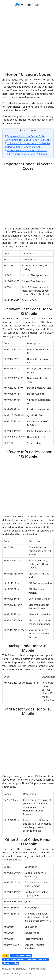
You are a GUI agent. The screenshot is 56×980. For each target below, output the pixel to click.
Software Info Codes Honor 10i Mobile (29, 143)
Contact (27, 974)
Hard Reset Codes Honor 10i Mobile (27, 150)
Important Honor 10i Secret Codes (26, 136)
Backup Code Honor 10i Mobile (25, 147)
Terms (6, 974)
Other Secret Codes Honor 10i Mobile (28, 154)
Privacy (16, 974)
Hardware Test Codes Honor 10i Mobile (29, 140)
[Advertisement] (28, 41)
